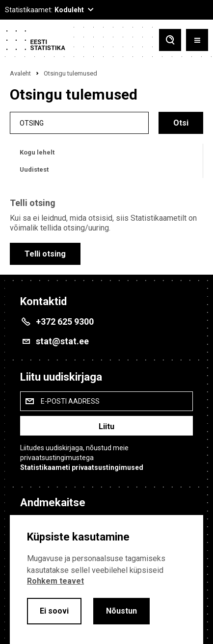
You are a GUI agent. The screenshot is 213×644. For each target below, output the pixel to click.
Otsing (32, 123)
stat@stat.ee (62, 341)
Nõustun (121, 611)
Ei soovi (54, 611)
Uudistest (34, 169)
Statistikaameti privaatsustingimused (82, 467)
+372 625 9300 (65, 322)
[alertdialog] (106, 580)
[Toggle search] (170, 40)
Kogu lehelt (37, 152)
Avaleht (20, 73)
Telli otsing (45, 254)
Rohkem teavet (55, 581)
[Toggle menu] (197, 40)
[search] (79, 123)
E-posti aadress (70, 401)
